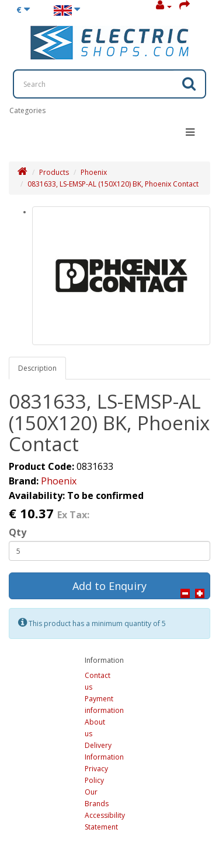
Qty (18, 532)
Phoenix (94, 172)
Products (54, 172)
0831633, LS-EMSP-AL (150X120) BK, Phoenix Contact (113, 184)
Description (37, 368)
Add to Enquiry (109, 586)
